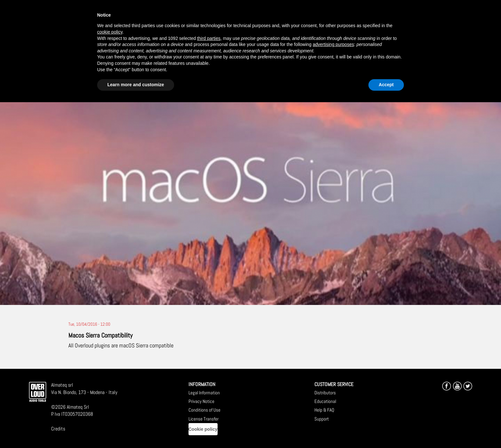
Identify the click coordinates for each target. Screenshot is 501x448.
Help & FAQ (324, 410)
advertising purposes (333, 44)
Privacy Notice (201, 401)
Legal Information (204, 393)
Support (322, 419)
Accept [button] (386, 85)
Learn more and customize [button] (136, 85)
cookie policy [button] (110, 32)
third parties (209, 38)
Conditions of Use (204, 410)
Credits (58, 429)
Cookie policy (203, 429)
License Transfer (204, 419)
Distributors (325, 393)
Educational (325, 401)
